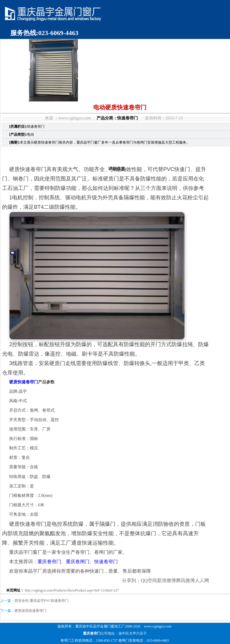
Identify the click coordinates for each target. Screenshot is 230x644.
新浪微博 (167, 580)
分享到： (131, 580)
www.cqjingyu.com (158, 626)
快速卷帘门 (128, 118)
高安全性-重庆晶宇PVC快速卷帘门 (41, 601)
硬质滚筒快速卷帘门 (30, 611)
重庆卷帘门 (49, 562)
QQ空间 (149, 580)
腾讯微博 (185, 580)
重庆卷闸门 (78, 562)
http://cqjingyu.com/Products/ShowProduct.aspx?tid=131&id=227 (72, 590)
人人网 (202, 580)
